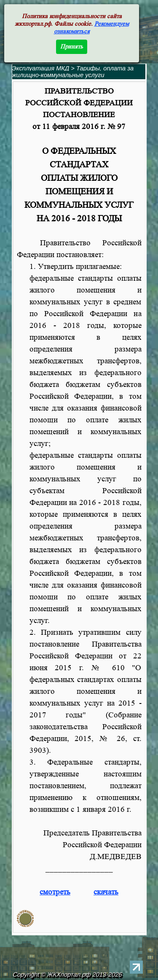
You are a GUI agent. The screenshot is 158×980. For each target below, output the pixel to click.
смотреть (55, 892)
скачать (106, 892)
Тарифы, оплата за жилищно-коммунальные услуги (73, 72)
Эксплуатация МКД (41, 68)
